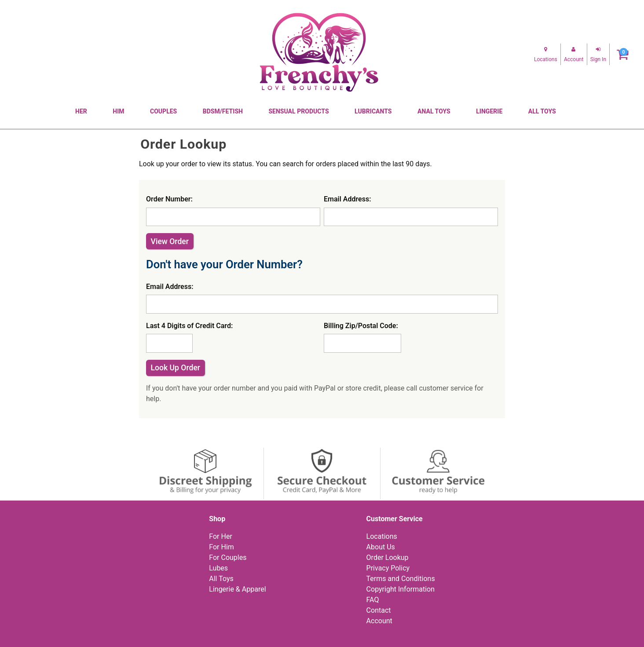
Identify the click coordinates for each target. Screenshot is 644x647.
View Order (170, 241)
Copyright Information (401, 589)
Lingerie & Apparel (237, 589)
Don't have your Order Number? (224, 264)
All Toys (221, 579)
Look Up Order (176, 368)
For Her (221, 536)
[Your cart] (623, 54)
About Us (381, 547)
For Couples (228, 557)
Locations (382, 536)
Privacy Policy (388, 568)
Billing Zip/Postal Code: (361, 326)
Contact (379, 610)
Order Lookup (388, 557)
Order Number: (169, 199)
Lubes (218, 568)
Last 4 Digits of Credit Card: (189, 326)
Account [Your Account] (379, 621)
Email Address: (348, 199)
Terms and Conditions (401, 579)
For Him (221, 547)
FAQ (373, 600)
